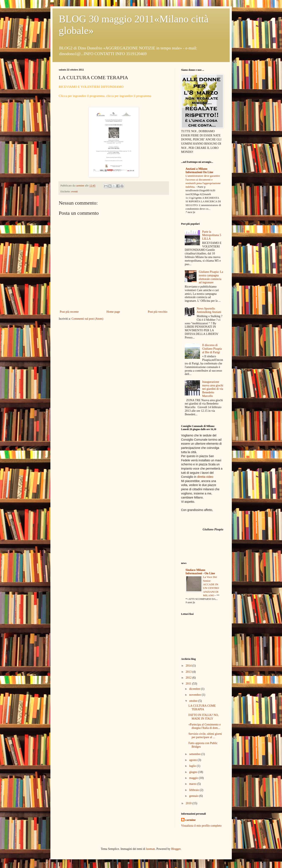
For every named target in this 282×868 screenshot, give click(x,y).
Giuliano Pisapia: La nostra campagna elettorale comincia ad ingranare (211, 277)
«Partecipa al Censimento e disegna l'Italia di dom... (204, 726)
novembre (195, 695)
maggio (194, 778)
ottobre (194, 701)
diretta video (205, 477)
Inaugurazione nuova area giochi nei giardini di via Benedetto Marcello (213, 389)
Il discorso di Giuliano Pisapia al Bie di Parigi (212, 349)
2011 (189, 684)
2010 (189, 803)
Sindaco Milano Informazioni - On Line (200, 572)
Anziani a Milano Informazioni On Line (199, 170)
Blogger (176, 849)
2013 (189, 672)
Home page (113, 312)
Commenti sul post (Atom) (87, 319)
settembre (195, 754)
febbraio (194, 790)
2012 (189, 678)
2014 (189, 666)
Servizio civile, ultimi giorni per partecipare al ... (205, 736)
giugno (194, 772)
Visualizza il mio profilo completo (201, 826)
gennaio (194, 796)
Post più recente (69, 312)
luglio (193, 766)
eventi (75, 192)
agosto (193, 760)
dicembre (195, 689)
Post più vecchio (158, 312)
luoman (150, 849)
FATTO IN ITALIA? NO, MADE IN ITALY (203, 717)
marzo (193, 784)
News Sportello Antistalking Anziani (209, 310)
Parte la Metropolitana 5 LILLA (212, 235)
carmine (191, 820)
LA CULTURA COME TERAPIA (202, 708)
